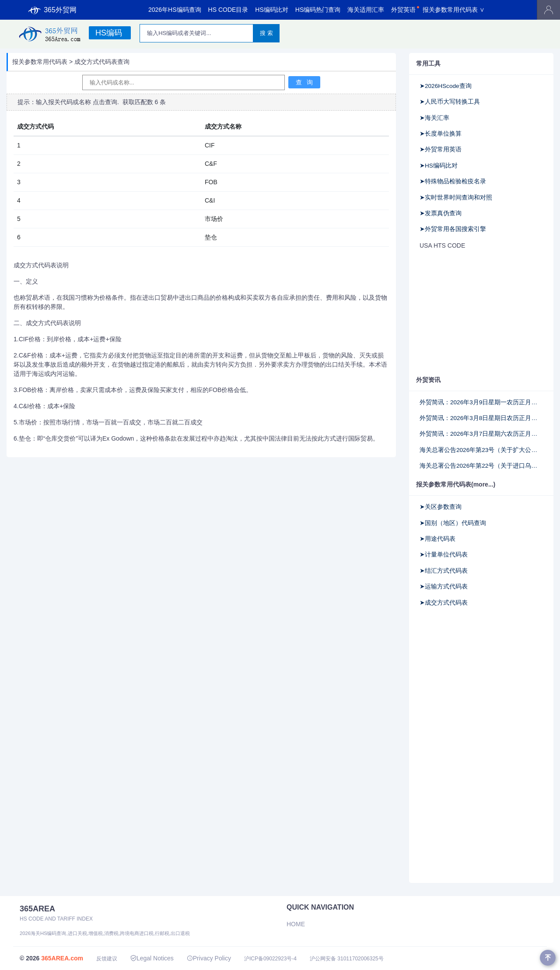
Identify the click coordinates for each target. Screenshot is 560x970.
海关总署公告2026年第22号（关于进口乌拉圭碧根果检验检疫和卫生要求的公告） (481, 466)
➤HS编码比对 (439, 166)
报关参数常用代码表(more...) (456, 484)
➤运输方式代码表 (444, 587)
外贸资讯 (428, 380)
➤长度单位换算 (441, 134)
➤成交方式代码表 (444, 603)
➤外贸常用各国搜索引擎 (453, 229)
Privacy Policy (209, 958)
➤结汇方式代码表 (444, 571)
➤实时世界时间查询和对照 (456, 198)
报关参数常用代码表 (40, 62)
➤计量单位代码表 (444, 555)
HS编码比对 (271, 10)
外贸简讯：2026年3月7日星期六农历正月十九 (481, 434)
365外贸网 (52, 10)
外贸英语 (403, 10)
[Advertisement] (475, 312)
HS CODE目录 (228, 10)
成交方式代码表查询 (102, 62)
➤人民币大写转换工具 (450, 102)
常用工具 (428, 63)
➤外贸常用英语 (441, 149)
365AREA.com (62, 958)
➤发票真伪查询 (441, 213)
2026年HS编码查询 (175, 10)
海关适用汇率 (366, 10)
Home (296, 924)
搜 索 (266, 33)
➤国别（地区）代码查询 (453, 523)
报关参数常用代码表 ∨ (454, 10)
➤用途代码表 (437, 539)
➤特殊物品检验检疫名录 (453, 181)
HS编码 (109, 33)
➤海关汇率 (434, 118)
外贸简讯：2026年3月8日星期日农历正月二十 (481, 418)
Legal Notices (152, 958)
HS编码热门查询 (318, 10)
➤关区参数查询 (441, 507)
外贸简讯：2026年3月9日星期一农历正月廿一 (481, 402)
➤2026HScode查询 (446, 86)
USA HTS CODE (442, 245)
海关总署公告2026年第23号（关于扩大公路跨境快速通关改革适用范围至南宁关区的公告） (481, 450)
